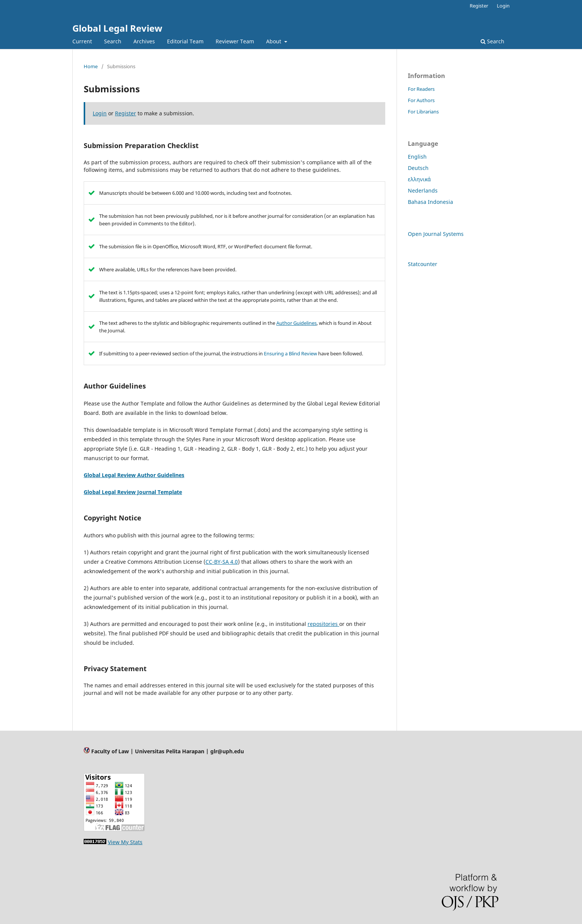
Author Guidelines (296, 323)
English (417, 157)
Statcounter (423, 264)
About (274, 41)
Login (503, 6)
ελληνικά (419, 179)
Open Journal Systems (436, 234)
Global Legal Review (117, 28)
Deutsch (418, 168)
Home (91, 66)
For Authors (421, 100)
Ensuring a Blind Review (290, 353)
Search (113, 41)
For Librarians (423, 112)
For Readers (421, 89)
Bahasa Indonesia (430, 202)
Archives (144, 41)
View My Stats (125, 842)
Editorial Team (185, 41)
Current (82, 41)
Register (479, 6)
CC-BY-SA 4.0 (222, 562)
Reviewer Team (235, 41)
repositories (323, 624)
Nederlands (423, 190)
